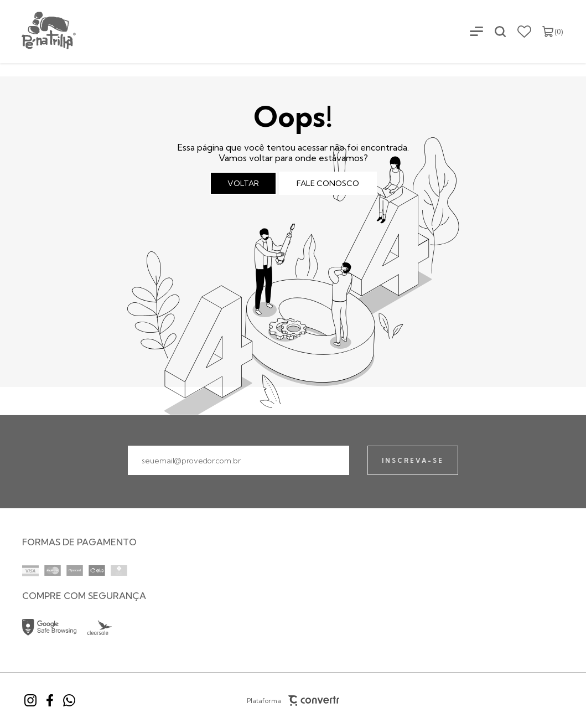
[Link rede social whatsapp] (69, 700)
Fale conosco (328, 183)
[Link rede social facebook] (50, 700)
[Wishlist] (524, 32)
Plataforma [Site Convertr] (293, 701)
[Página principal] (39, 31)
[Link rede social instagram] (30, 700)
